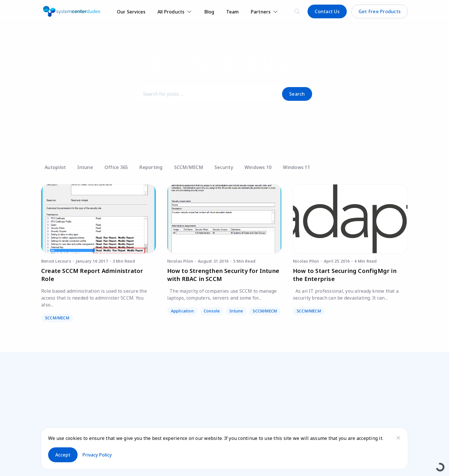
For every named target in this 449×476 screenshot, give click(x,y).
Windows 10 (258, 167)
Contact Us (327, 11)
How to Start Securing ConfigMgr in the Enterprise (345, 275)
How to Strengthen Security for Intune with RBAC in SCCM (223, 275)
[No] (398, 438)
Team (233, 12)
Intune (85, 167)
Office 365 (116, 167)
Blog (209, 12)
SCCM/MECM (189, 167)
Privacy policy (97, 455)
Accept (63, 455)
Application (182, 311)
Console (212, 311)
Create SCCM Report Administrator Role (92, 275)
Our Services (131, 12)
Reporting (151, 167)
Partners (261, 12)
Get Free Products (380, 11)
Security (224, 167)
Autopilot (55, 167)
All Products (171, 12)
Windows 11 (297, 167)
